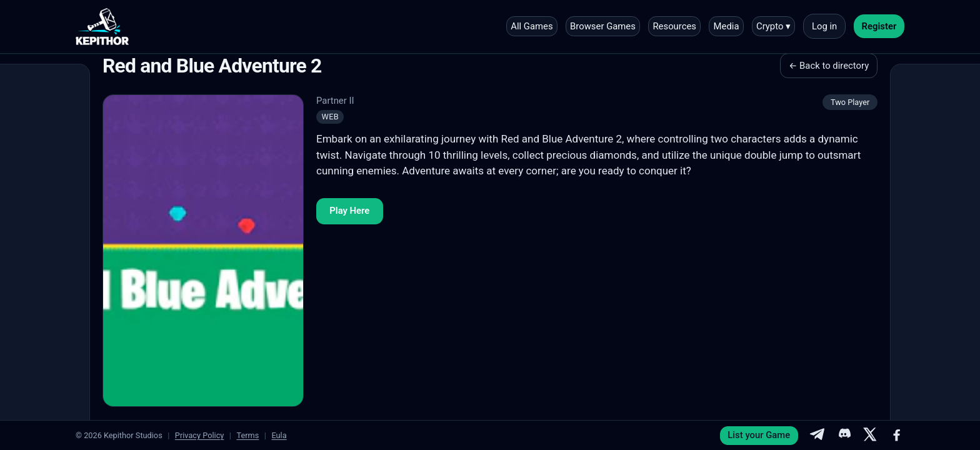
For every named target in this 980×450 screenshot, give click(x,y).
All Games (532, 26)
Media (727, 26)
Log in (824, 26)
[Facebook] (897, 436)
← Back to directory (829, 66)
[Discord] (844, 436)
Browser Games (603, 26)
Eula (279, 435)
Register (879, 26)
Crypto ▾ (773, 26)
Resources (674, 26)
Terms (247, 435)
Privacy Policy (200, 435)
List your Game (759, 435)
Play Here (349, 211)
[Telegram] (817, 436)
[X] (870, 436)
